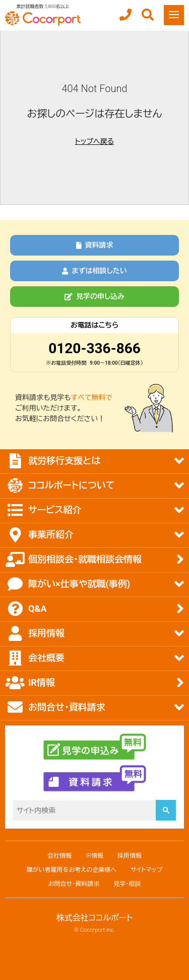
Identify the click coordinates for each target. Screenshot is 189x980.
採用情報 (130, 856)
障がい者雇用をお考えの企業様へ (72, 870)
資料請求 (95, 245)
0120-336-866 (94, 348)
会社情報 (59, 856)
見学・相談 (127, 884)
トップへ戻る (94, 141)
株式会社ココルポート (95, 918)
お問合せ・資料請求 (74, 884)
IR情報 (94, 856)
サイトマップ (146, 870)
